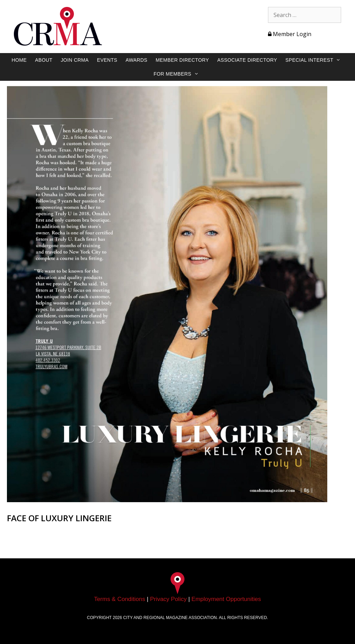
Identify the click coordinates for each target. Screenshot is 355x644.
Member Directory (182, 60)
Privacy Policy (168, 599)
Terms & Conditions (119, 599)
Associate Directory (247, 60)
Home (19, 60)
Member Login (290, 34)
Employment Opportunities (226, 599)
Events (107, 60)
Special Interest (316, 60)
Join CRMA (75, 60)
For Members (180, 74)
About (44, 60)
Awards (136, 60)
